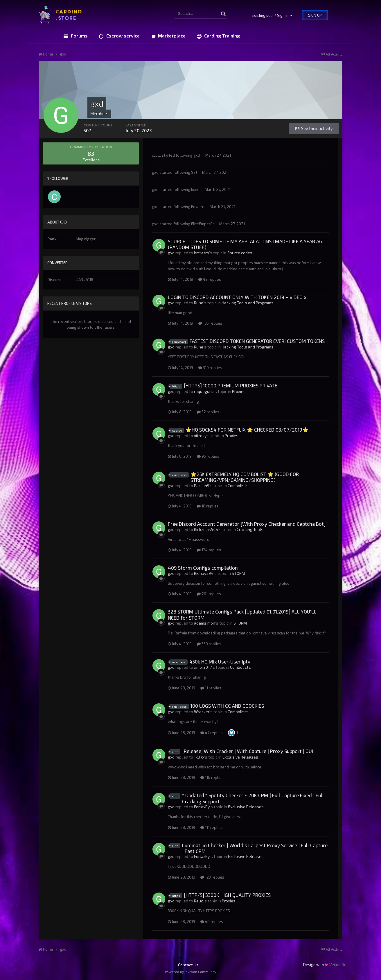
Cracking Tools (250, 529)
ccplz (156, 155)
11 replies (211, 688)
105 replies (210, 323)
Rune (199, 303)
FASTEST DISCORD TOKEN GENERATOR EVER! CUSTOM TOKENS (257, 341)
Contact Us (188, 965)
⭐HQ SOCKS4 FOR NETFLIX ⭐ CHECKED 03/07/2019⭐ (247, 430)
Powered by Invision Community (191, 972)
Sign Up (315, 15)
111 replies (212, 827)
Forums (79, 36)
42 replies (210, 279)
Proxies (239, 391)
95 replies (208, 456)
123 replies (212, 877)
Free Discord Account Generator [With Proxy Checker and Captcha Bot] (247, 524)
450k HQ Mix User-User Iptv (220, 661)
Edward (198, 207)
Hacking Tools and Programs (248, 303)
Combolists (238, 485)
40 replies (212, 922)
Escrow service (122, 36)
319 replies (210, 368)
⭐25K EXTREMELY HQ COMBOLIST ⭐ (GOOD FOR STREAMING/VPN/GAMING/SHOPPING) (245, 477)
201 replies (209, 594)
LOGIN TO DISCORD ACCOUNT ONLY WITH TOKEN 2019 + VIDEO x (237, 297)
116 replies (212, 777)
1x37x (199, 757)
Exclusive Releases (240, 757)
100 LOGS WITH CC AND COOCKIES (227, 706)
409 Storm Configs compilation (203, 568)
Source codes (240, 253)
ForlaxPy (202, 807)
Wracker (202, 712)
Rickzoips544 (206, 529)
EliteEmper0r (203, 224)
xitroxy (200, 436)
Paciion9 (202, 485)
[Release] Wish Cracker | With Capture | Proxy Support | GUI (248, 751)
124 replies (209, 550)
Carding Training (221, 36)
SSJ (194, 172)
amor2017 (203, 667)
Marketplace (171, 36)
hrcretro (202, 253)
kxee (195, 189)
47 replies (212, 733)
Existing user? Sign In (272, 15)
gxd (197, 155)
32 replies (208, 412)
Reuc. (199, 901)
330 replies (209, 644)
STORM (238, 573)
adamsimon (205, 623)
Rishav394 (204, 573)
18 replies (208, 506)
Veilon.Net (339, 964)
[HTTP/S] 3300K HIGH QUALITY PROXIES (227, 895)
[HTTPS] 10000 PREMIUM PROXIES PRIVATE (231, 385)
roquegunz (204, 391)
